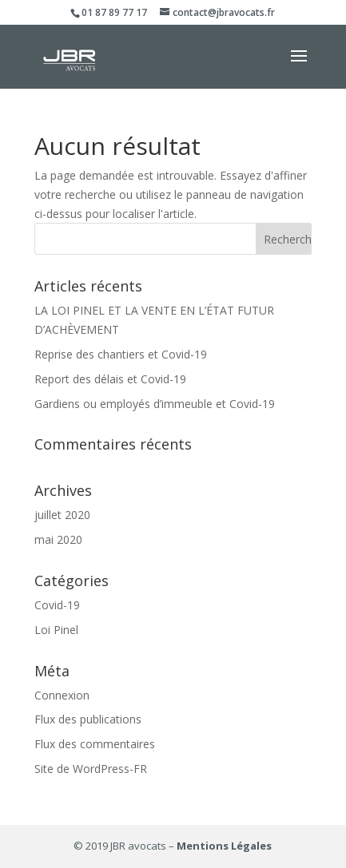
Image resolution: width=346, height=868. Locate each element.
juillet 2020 (62, 515)
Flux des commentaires (95, 744)
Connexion (62, 695)
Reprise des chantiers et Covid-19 (121, 354)
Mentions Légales (224, 846)
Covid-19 (57, 605)
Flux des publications (88, 719)
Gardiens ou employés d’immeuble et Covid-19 (155, 404)
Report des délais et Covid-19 (110, 379)
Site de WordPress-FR (91, 769)
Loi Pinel (56, 630)
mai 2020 (58, 539)
